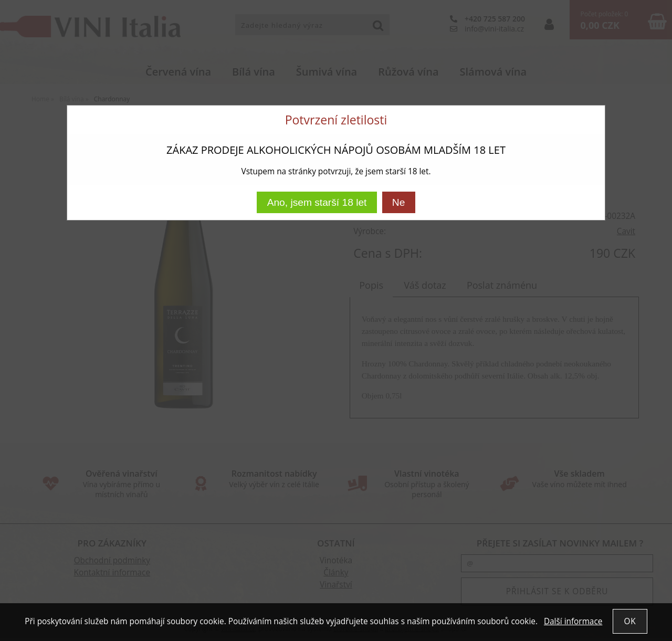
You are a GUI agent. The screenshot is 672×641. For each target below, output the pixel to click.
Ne (399, 202)
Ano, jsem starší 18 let (317, 202)
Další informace (573, 621)
